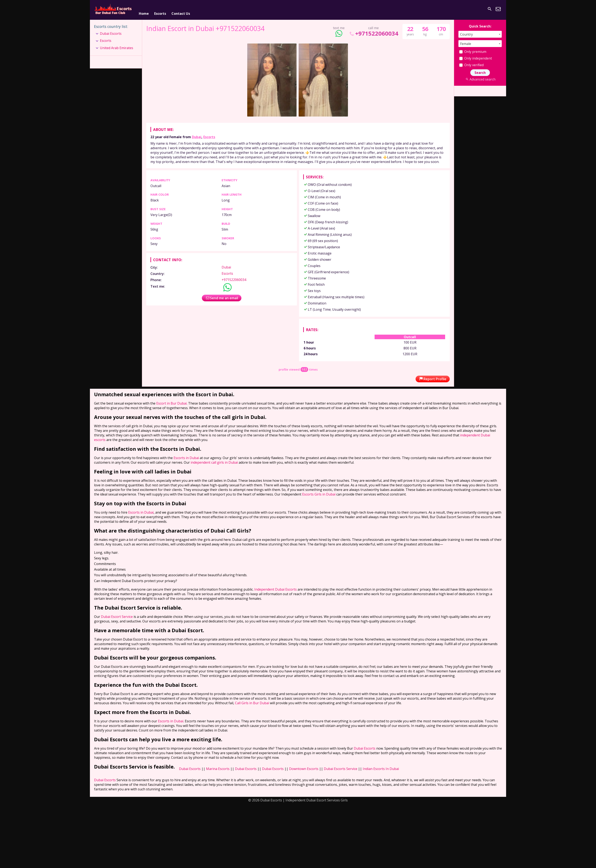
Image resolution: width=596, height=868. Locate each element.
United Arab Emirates (117, 46)
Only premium (473, 50)
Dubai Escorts (111, 32)
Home (144, 9)
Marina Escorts (218, 767)
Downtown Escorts (304, 767)
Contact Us (181, 9)
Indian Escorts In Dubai (381, 767)
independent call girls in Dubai (214, 461)
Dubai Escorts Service (341, 767)
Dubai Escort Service (117, 615)
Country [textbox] (466, 32)
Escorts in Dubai (186, 456)
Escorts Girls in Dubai (319, 492)
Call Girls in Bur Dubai (252, 701)
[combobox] (480, 32)
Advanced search (480, 77)
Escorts (160, 9)
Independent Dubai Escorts (276, 587)
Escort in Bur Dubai (171, 401)
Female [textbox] (466, 42)
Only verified (471, 63)
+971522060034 (373, 32)
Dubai (197, 135)
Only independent (476, 56)
